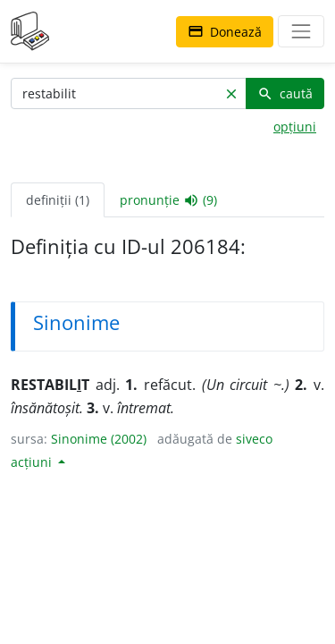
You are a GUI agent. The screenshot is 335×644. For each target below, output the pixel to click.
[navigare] (301, 31)
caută (285, 93)
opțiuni (295, 127)
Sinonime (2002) (99, 439)
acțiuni (33, 462)
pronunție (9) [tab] (168, 200)
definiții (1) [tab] (58, 200)
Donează (225, 32)
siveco (254, 439)
